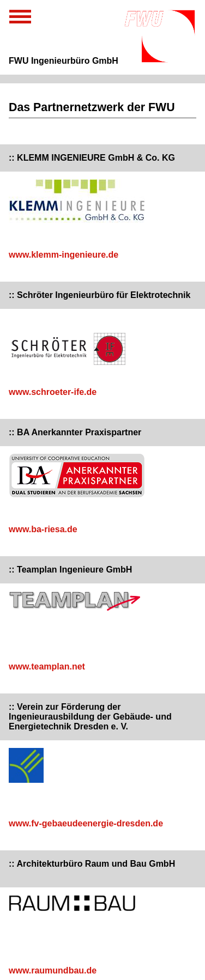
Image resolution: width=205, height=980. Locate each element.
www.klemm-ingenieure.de (64, 255)
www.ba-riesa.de (43, 529)
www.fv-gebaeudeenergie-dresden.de (86, 823)
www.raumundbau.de (53, 970)
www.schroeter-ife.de (53, 392)
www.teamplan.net (47, 666)
